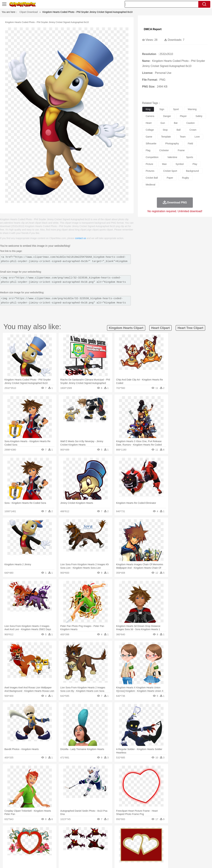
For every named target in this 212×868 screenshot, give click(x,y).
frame (181, 150)
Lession (177, 847)
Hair (111, 842)
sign (162, 109)
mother (51, 842)
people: (11, 841)
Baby (27, 842)
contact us (80, 238)
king (148, 109)
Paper (139, 847)
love (197, 137)
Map (101, 847)
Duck (76, 836)
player (183, 116)
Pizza (129, 852)
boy (123, 842)
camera (150, 116)
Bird (32, 836)
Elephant (93, 836)
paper (170, 178)
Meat (71, 852)
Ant (19, 836)
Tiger (174, 836)
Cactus (47, 831)
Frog (108, 836)
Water (141, 831)
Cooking (153, 852)
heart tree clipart (190, 328)
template (166, 137)
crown (193, 130)
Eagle (84, 836)
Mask (20, 842)
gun (163, 123)
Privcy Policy (163, 861)
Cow (63, 836)
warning (192, 109)
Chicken (55, 836)
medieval (151, 185)
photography (172, 143)
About (142, 861)
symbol (180, 164)
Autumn (29, 831)
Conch (55, 831)
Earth (63, 831)
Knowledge (110, 847)
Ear (81, 842)
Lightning (104, 831)
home (104, 842)
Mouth (138, 842)
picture (149, 164)
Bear (25, 836)
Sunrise (122, 831)
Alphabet (155, 847)
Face (146, 842)
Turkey (182, 836)
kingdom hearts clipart (126, 328)
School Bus (91, 847)
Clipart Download (29, 12)
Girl (117, 842)
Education (79, 847)
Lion (135, 836)
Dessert (37, 852)
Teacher (31, 847)
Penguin (166, 836)
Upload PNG (199, 861)
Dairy (29, 852)
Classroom (49, 847)
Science (130, 847)
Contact (176, 861)
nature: (11, 831)
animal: (11, 836)
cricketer (164, 150)
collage (150, 130)
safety (199, 116)
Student (21, 847)
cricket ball (152, 178)
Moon (113, 831)
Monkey (142, 836)
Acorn (20, 831)
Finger (153, 842)
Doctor (74, 842)
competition (152, 157)
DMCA (186, 861)
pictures (150, 171)
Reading (60, 847)
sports (190, 157)
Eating (136, 852)
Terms (151, 861)
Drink (46, 852)
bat (176, 123)
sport (176, 109)
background (192, 171)
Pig (158, 836)
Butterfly (40, 836)
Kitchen (112, 852)
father (130, 842)
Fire (70, 831)
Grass (95, 831)
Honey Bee (117, 836)
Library (121, 847)
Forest (171, 831)
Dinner (121, 852)
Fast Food (55, 852)
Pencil (69, 847)
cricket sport (170, 171)
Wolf (190, 836)
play (195, 164)
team (183, 137)
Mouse (151, 836)
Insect (127, 836)
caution (190, 123)
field (190, 143)
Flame (77, 831)
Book (39, 847)
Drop (163, 831)
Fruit (64, 852)
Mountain (132, 831)
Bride (34, 842)
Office (146, 847)
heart (149, 123)
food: (10, 852)
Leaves (38, 831)
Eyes (87, 842)
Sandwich (80, 852)
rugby (185, 178)
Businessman (63, 842)
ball (179, 130)
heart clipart (160, 328)
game (149, 137)
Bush (148, 831)
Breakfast (20, 852)
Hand (161, 842)
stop (165, 130)
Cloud (156, 831)
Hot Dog (163, 852)
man (164, 164)
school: (11, 847)
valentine (172, 157)
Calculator (167, 847)
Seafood (91, 852)
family (42, 842)
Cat (48, 836)
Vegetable (101, 852)
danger (167, 116)
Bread (145, 852)
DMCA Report (153, 29)
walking (96, 842)
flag (148, 150)
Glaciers (86, 831)
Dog (70, 836)
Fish (101, 836)
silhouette (151, 143)
